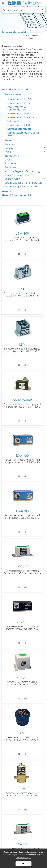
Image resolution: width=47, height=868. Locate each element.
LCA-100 (22, 844)
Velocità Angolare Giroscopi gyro (24, 171)
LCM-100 (22, 233)
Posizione (10, 163)
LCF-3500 (22, 678)
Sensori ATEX (12, 179)
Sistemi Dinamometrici (16, 195)
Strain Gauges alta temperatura (24, 183)
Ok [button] (23, 864)
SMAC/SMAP (22, 400)
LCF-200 (22, 567)
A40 (22, 733)
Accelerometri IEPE (18, 113)
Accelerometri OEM (19, 125)
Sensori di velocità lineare (20, 175)
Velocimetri (14, 121)
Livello (8, 159)
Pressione (10, 167)
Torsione (10, 144)
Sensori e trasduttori (15, 89)
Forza (8, 152)
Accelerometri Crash (19, 103)
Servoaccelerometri (20, 129)
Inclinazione (12, 156)
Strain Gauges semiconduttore (23, 186)
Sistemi (6, 191)
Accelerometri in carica (21, 117)
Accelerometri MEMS (20, 99)
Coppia (9, 148)
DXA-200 (22, 511)
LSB (22, 289)
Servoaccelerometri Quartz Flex (23, 134)
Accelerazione (13, 94)
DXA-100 (22, 455)
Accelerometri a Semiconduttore (17, 108)
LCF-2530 (22, 622)
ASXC (22, 789)
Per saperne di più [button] (23, 858)
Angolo (9, 140)
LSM (22, 344)
